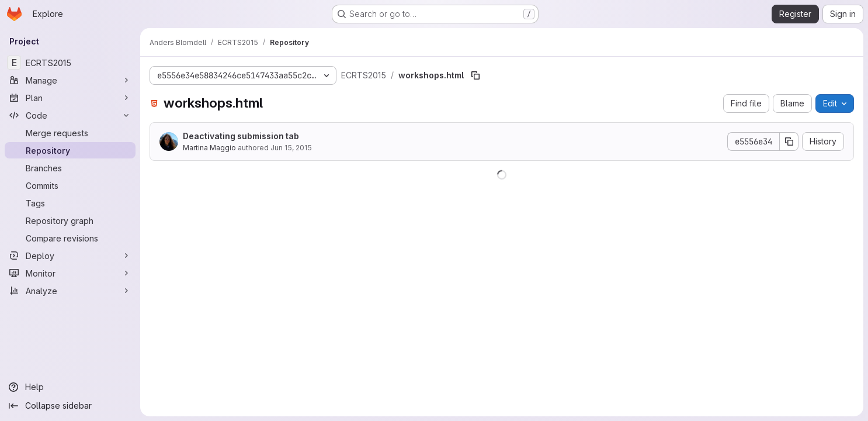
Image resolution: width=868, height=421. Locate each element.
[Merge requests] (70, 133)
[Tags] (70, 203)
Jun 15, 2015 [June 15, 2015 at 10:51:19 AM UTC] (291, 148)
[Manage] (70, 80)
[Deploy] (70, 256)
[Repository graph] (70, 220)
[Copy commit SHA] (789, 142)
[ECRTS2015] (70, 63)
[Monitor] (70, 273)
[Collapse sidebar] (70, 406)
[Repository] (70, 150)
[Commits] (70, 185)
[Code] (70, 115)
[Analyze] (70, 291)
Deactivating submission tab (241, 136)
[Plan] (70, 98)
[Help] (70, 387)
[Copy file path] (475, 75)
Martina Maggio (209, 148)
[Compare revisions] (70, 238)
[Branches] (70, 168)
